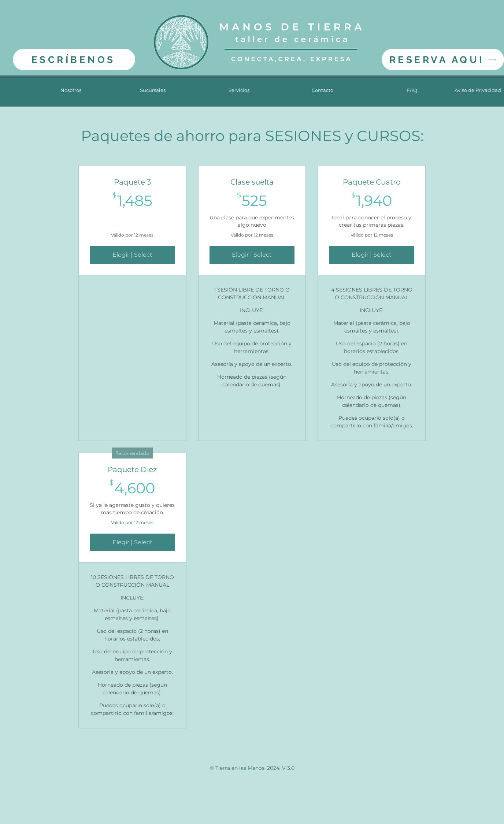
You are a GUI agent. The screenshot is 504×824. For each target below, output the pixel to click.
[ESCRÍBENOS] (74, 60)
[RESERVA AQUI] (443, 60)
